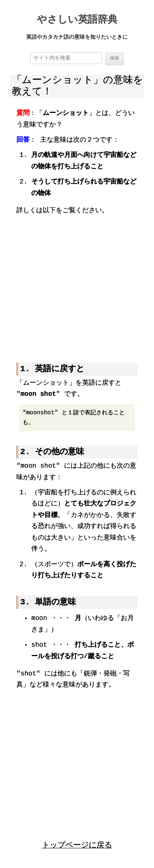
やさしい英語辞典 (77, 20)
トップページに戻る (77, 844)
